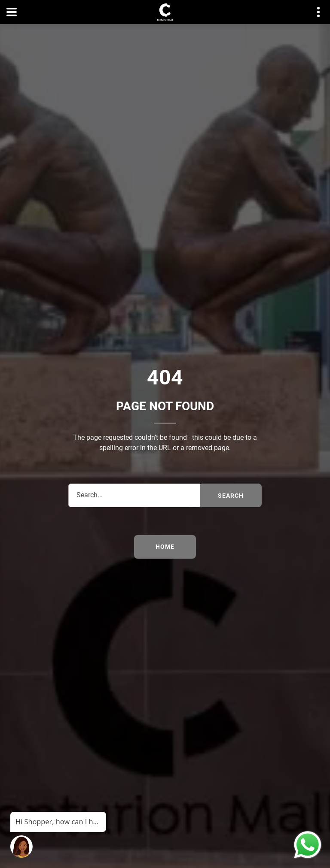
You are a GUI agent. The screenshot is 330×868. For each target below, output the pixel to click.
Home (165, 547)
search (231, 496)
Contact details (314, 12)
